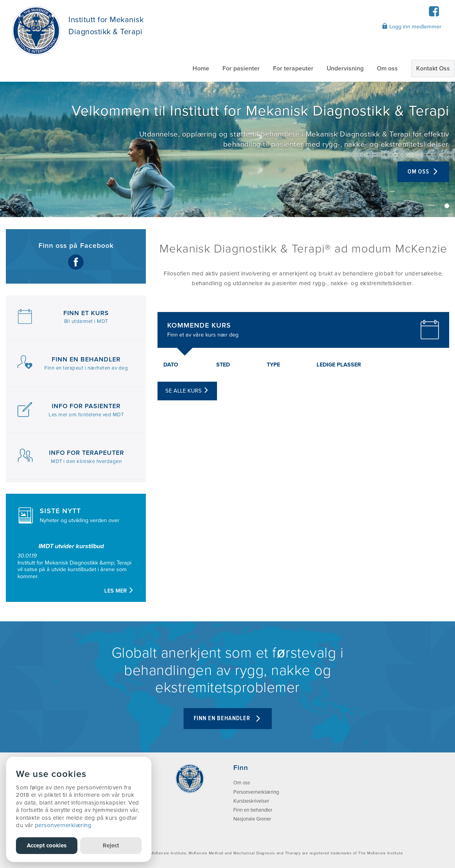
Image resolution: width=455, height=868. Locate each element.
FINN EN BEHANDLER (228, 718)
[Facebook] (434, 14)
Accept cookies (47, 845)
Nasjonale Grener (252, 819)
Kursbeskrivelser (251, 801)
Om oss (387, 68)
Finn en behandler (253, 810)
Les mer (119, 591)
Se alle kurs (187, 391)
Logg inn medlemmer (412, 26)
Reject (111, 845)
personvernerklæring (63, 825)
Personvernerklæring (256, 792)
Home (201, 68)
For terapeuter (293, 68)
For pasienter (241, 68)
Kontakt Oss (433, 68)
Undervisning (345, 68)
